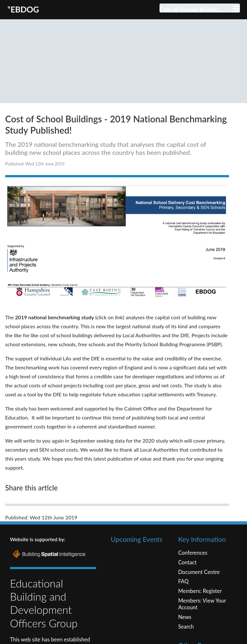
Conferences (193, 576)
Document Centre (199, 595)
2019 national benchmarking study (55, 340)
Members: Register (200, 614)
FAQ (183, 604)
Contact (187, 586)
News (185, 640)
